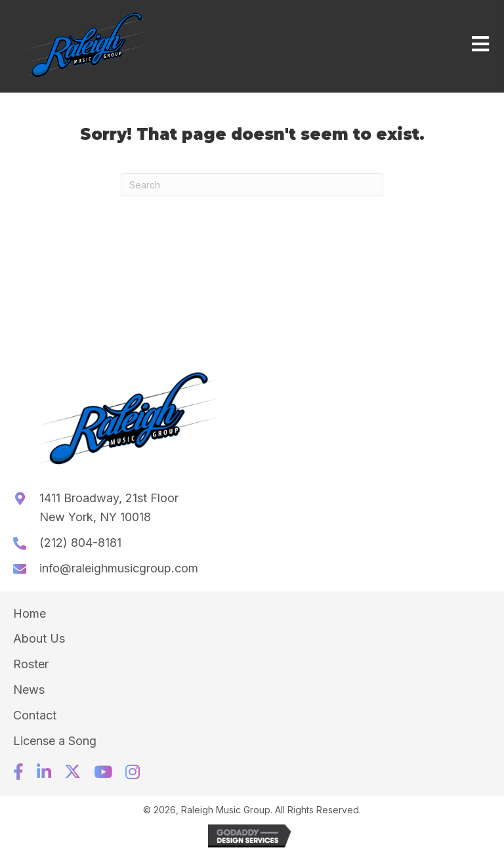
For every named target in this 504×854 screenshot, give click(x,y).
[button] (18, 772)
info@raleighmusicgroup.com (119, 568)
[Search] (252, 185)
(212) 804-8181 (80, 543)
